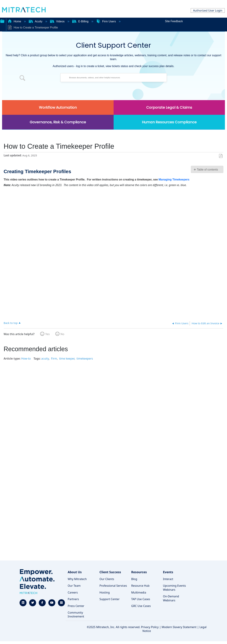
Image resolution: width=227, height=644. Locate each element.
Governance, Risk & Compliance (58, 122)
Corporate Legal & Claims (169, 107)
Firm (54, 359)
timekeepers (85, 359)
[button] (23, 78)
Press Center (76, 606)
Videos (58, 21)
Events (168, 572)
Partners (73, 599)
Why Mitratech (77, 579)
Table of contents (207, 170)
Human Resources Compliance (169, 122)
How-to (26, 359)
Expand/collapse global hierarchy (2, 21)
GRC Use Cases (141, 606)
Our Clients (107, 579)
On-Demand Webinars (171, 598)
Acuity (36, 21)
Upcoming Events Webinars (174, 588)
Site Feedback (174, 21)
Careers (73, 592)
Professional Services (113, 586)
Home (15, 21)
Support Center (109, 599)
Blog (134, 579)
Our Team (74, 586)
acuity (45, 359)
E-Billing (81, 21)
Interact (168, 579)
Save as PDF (221, 156)
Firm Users (106, 21)
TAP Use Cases (141, 599)
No (62, 334)
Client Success (110, 572)
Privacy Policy (150, 627)
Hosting (105, 592)
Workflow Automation (58, 107)
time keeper (67, 359)
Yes (48, 334)
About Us (75, 572)
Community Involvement (76, 614)
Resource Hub (140, 586)
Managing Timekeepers (174, 180)
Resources (139, 572)
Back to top (11, 323)
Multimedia (139, 592)
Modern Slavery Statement (179, 627)
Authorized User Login (208, 10)
